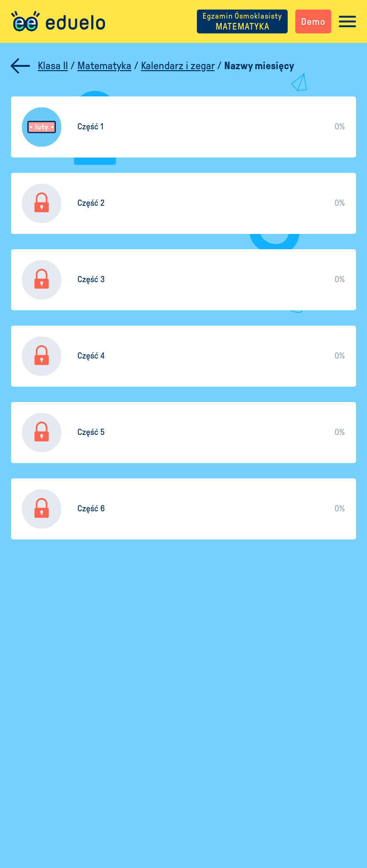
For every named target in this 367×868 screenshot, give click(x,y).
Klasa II (53, 66)
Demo (313, 21)
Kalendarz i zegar (178, 66)
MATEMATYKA (242, 21)
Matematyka (104, 66)
